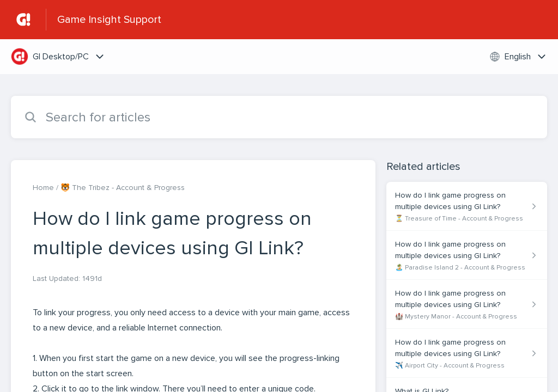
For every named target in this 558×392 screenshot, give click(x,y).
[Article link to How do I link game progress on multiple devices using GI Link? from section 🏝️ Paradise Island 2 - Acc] (467, 255)
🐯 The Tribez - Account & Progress (123, 188)
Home (43, 188)
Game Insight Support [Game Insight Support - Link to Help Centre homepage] (109, 20)
